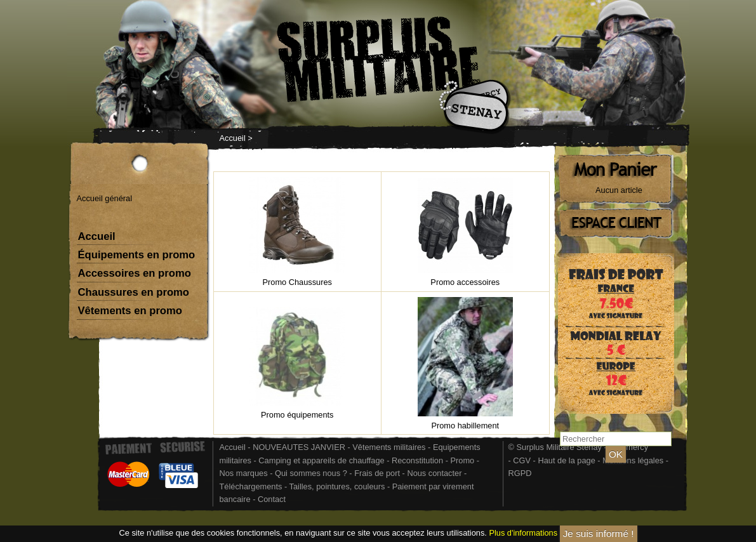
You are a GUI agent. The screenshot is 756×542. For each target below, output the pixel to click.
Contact (272, 499)
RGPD (520, 473)
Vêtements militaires (389, 447)
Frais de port (378, 473)
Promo (463, 460)
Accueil (233, 138)
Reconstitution (417, 460)
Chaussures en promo (134, 292)
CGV (522, 460)
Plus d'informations (523, 533)
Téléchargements (251, 486)
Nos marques (244, 473)
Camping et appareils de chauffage (321, 460)
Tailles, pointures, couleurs (337, 486)
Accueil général (105, 198)
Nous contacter (434, 473)
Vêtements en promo (130, 311)
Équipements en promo (137, 255)
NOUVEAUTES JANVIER (299, 447)
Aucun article (619, 190)
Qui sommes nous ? (312, 473)
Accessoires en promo (135, 273)
